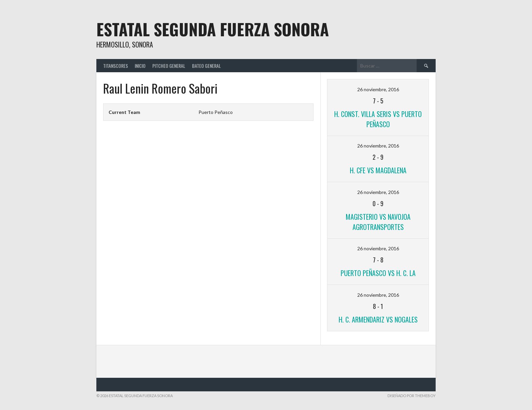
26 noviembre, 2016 (378, 89)
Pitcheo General (169, 66)
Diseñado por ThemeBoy (412, 396)
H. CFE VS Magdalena (378, 170)
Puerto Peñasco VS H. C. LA (378, 273)
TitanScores (116, 66)
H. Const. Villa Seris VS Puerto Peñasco (378, 119)
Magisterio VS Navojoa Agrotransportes (378, 222)
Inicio (140, 66)
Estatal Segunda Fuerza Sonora (213, 29)
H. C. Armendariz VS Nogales (378, 319)
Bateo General (206, 66)
